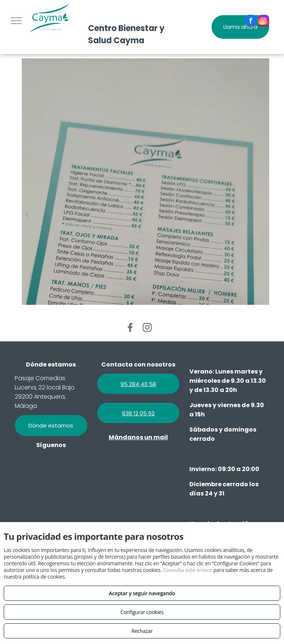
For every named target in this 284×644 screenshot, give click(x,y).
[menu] (16, 21)
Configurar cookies (142, 612)
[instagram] (263, 22)
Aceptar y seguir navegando (142, 593)
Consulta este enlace (187, 570)
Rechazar (142, 631)
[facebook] (251, 22)
